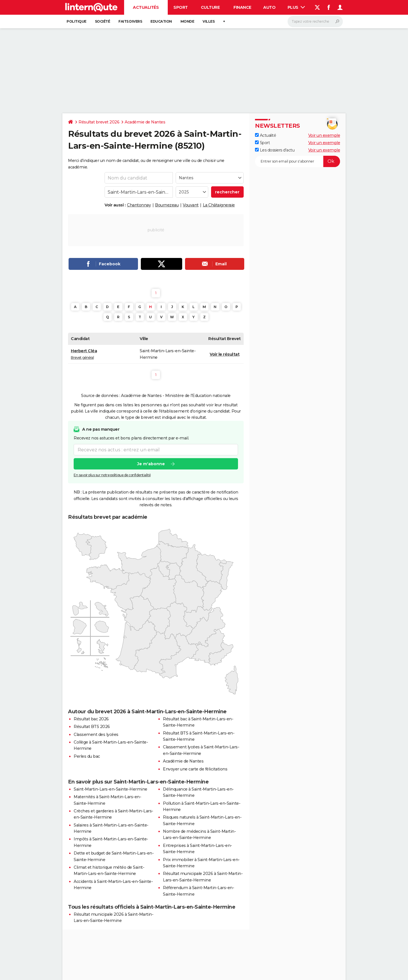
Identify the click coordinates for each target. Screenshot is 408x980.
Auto (269, 7)
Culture (210, 7)
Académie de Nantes (145, 122)
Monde (187, 21)
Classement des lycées (96, 735)
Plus (296, 7)
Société (103, 21)
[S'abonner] (297, 161)
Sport (181, 7)
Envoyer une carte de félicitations (195, 769)
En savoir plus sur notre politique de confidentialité (112, 475)
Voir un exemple (324, 135)
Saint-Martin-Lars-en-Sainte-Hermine (110, 789)
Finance (242, 7)
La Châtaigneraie (219, 205)
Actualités (146, 7)
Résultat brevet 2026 (99, 122)
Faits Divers (130, 21)
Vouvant (191, 205)
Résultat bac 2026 (91, 719)
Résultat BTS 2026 (92, 727)
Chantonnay (139, 205)
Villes (209, 21)
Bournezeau (167, 205)
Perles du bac (87, 756)
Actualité (265, 135)
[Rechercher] (315, 22)
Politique (76, 21)
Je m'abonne (151, 464)
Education (161, 21)
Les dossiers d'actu (275, 150)
